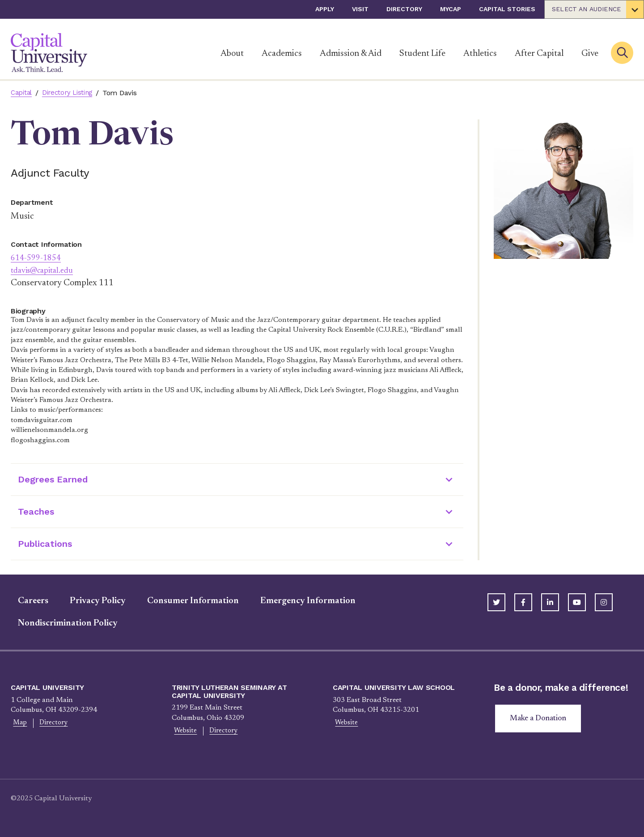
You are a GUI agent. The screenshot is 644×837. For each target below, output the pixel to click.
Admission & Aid (351, 54)
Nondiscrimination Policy (61, 623)
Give (590, 54)
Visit (360, 9)
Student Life (422, 54)
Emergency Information (301, 601)
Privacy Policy (91, 601)
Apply (325, 9)
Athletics (480, 54)
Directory (404, 9)
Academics (282, 54)
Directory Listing (71, 93)
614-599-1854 (38, 258)
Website (183, 731)
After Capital (539, 54)
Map (18, 723)
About (232, 54)
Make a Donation (540, 719)
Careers (26, 601)
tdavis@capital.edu (46, 271)
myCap (451, 9)
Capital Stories (507, 9)
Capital (22, 93)
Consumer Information (186, 601)
